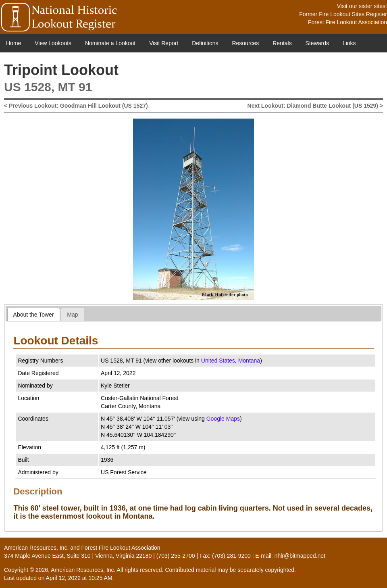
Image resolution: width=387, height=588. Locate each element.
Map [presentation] (72, 315)
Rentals (282, 43)
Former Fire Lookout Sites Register (343, 14)
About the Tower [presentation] (34, 315)
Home (14, 43)
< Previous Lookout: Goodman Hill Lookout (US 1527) (76, 106)
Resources (245, 43)
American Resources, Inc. (36, 548)
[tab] (34, 314)
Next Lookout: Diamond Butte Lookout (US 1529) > (315, 106)
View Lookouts (53, 43)
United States (218, 361)
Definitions (205, 43)
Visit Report (164, 43)
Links (349, 43)
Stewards (317, 43)
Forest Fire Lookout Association (347, 22)
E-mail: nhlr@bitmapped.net (290, 556)
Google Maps (223, 419)
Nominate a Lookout (110, 43)
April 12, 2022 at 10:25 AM (79, 578)
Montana (249, 361)
